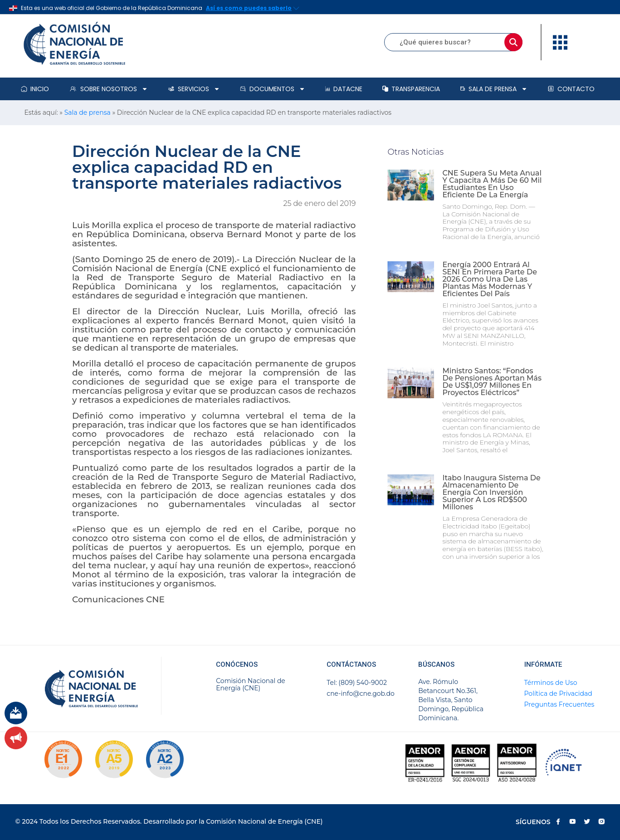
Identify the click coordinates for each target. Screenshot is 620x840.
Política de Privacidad (558, 693)
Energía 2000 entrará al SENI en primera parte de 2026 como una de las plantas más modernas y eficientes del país (490, 279)
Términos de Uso (551, 683)
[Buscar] (513, 42)
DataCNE (344, 89)
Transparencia (411, 89)
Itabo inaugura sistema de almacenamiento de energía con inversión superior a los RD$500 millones (491, 492)
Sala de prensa (494, 89)
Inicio (35, 89)
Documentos (273, 89)
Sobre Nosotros (108, 89)
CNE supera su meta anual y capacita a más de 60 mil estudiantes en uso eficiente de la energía (492, 184)
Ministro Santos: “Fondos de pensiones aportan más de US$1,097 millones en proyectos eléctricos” (492, 382)
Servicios (194, 89)
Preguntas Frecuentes (559, 704)
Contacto (571, 89)
